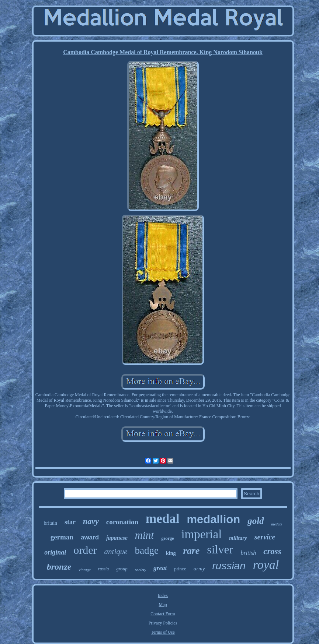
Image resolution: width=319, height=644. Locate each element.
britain (50, 523)
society (141, 570)
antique (116, 552)
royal (266, 565)
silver (220, 549)
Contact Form (163, 614)
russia (103, 569)
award (90, 537)
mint (145, 535)
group (122, 569)
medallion (213, 519)
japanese (117, 538)
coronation (122, 522)
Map (163, 605)
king (171, 553)
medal (162, 519)
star (70, 522)
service (265, 537)
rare (192, 551)
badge (147, 550)
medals (277, 524)
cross (272, 551)
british (248, 553)
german (62, 537)
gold (256, 521)
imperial (201, 534)
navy (91, 521)
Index (163, 595)
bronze (59, 567)
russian (229, 566)
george (167, 538)
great (160, 568)
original (55, 552)
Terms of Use (163, 632)
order (85, 550)
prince (180, 569)
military (238, 538)
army (199, 569)
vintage (84, 570)
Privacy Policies (163, 623)
